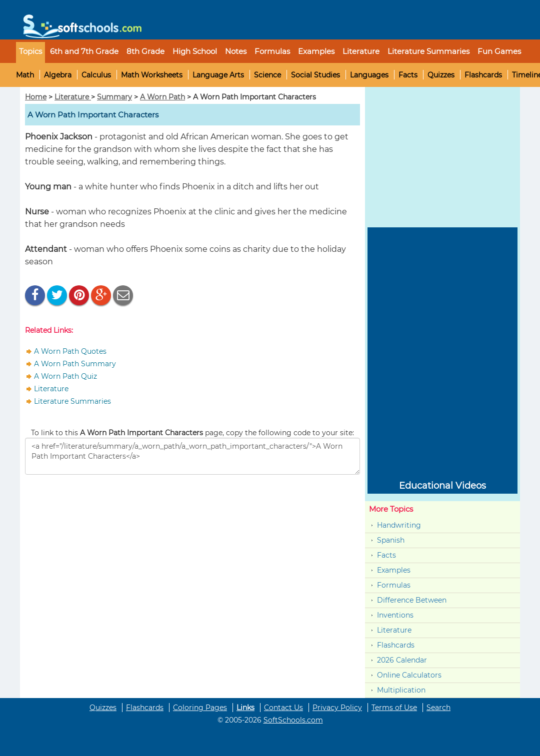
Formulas (272, 51)
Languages (369, 75)
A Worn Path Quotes (70, 351)
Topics (30, 51)
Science (267, 75)
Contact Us (283, 708)
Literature (73, 97)
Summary (114, 97)
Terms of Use (394, 708)
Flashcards (483, 75)
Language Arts (218, 75)
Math (25, 75)
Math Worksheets (152, 75)
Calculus (96, 75)
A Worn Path (162, 97)
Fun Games (499, 51)
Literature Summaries (72, 401)
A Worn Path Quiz (65, 376)
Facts (408, 75)
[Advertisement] (100, 547)
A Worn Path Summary (75, 364)
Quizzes (441, 75)
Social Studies (315, 75)
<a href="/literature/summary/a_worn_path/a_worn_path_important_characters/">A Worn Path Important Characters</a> (192, 456)
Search (438, 708)
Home (36, 97)
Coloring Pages (200, 708)
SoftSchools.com (293, 720)
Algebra (58, 75)
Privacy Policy (337, 708)
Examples (316, 51)
